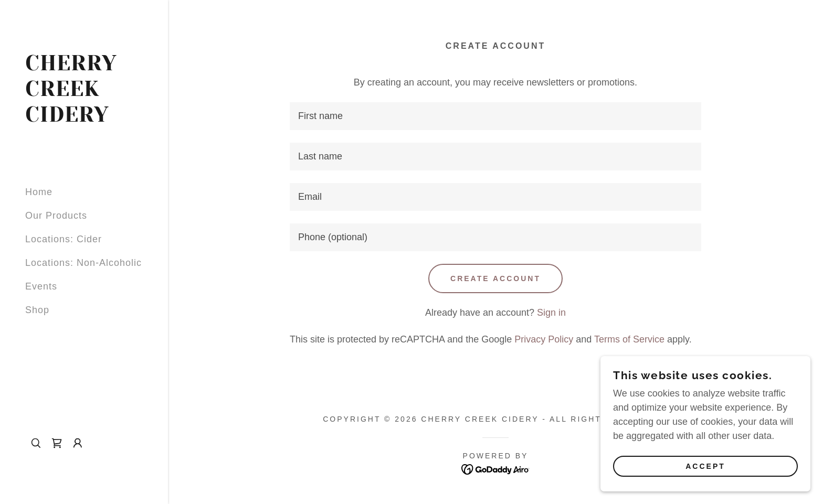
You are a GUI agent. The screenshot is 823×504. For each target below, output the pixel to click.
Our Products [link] (56, 216)
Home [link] (39, 192)
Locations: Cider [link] (64, 239)
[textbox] (495, 116)
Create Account (495, 278)
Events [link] (41, 286)
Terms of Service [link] (629, 339)
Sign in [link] (551, 313)
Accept (705, 466)
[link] (84, 119)
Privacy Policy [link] (544, 339)
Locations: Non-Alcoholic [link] (83, 263)
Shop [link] (37, 310)
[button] (78, 443)
